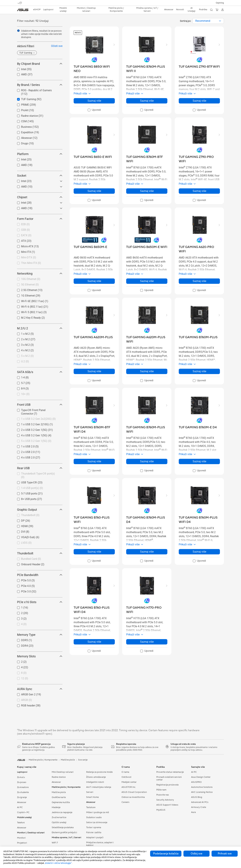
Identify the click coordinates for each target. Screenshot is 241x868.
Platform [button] (40, 154)
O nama (125, 772)
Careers (125, 802)
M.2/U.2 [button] (40, 328)
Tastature (91, 807)
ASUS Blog (197, 797)
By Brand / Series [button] (40, 85)
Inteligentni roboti (95, 782)
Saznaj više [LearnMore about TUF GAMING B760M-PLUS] (199, 371)
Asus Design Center (201, 777)
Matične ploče (59, 792)
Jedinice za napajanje (62, 812)
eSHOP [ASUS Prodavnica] (37, 10)
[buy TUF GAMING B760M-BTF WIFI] (147, 159)
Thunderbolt (30, 515)
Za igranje (22, 797)
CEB (26, 230)
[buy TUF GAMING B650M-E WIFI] (147, 247)
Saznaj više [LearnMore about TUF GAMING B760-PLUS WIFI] (94, 552)
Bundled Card (31, 559)
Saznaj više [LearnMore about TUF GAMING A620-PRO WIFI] (199, 281)
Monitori (21, 838)
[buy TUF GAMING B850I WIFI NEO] (94, 69)
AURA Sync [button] (40, 689)
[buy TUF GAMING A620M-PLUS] (93, 337)
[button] (220, 3)
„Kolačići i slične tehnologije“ (58, 863)
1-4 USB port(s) (32, 488)
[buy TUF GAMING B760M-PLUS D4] (147, 520)
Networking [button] (40, 274)
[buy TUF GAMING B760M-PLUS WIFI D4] (199, 520)
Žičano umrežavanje (96, 777)
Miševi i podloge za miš (98, 812)
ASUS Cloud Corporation (134, 792)
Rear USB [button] (40, 468)
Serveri (90, 792)
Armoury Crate (199, 807)
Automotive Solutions (202, 787)
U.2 (25, 361)
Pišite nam (161, 790)
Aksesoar (22, 802)
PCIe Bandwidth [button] (40, 575)
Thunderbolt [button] (40, 553)
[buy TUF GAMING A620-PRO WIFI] (199, 249)
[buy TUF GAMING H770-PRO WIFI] (147, 610)
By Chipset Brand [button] (40, 64)
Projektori (22, 843)
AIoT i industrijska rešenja (99, 787)
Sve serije (83, 760)
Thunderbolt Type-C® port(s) (38, 475)
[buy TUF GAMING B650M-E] (90, 247)
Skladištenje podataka (63, 827)
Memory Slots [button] (40, 656)
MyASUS (161, 810)
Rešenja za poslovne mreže (99, 772)
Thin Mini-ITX (31, 263)
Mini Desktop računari (63, 772)
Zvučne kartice (59, 817)
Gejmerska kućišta (61, 802)
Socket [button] (40, 176)
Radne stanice (59, 777)
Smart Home (92, 797)
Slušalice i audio (94, 817)
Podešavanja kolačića (166, 854)
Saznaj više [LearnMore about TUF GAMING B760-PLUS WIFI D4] (94, 642)
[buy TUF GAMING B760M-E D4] (198, 427)
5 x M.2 (27, 356)
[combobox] (208, 21)
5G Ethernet (30, 285)
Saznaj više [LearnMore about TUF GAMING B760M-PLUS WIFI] (147, 461)
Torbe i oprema (94, 827)
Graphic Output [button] (40, 510)
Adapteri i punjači (95, 838)
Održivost (126, 777)
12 (25, 678)
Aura (193, 812)
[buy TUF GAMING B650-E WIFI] (93, 157)
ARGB (27, 700)
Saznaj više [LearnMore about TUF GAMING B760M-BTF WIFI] (147, 191)
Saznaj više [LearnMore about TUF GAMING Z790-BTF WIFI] (199, 101)
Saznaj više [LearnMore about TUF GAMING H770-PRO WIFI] (147, 642)
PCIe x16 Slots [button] (40, 602)
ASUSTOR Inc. (129, 787)
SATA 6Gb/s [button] (40, 372)
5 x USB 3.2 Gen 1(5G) (36, 441)
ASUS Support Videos (167, 805)
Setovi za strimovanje (97, 822)
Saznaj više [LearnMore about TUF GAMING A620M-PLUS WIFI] (147, 371)
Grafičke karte (59, 797)
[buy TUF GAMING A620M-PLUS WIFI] (147, 339)
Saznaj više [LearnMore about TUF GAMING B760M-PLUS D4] (147, 552)
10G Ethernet (31, 279)
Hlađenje (56, 807)
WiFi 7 (55, 843)
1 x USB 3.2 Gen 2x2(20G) (38, 419)
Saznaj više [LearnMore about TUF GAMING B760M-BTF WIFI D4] (94, 461)
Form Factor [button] (40, 219)
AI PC (20, 807)
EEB (25, 224)
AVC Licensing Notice (202, 792)
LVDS (26, 543)
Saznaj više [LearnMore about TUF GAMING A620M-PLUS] (94, 371)
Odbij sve (196, 854)
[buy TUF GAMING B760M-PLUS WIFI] (147, 430)
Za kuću (21, 777)
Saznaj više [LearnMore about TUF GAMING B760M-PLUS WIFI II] (147, 101)
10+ (25, 394)
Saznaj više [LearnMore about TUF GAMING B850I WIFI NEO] (94, 101)
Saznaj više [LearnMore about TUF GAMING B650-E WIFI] (94, 191)
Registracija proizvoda (167, 785)
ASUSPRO (196, 782)
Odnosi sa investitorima (133, 797)
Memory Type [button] (40, 635)
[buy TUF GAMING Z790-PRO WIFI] (199, 159)
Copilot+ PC (23, 812)
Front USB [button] (40, 405)
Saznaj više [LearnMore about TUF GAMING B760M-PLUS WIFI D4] (199, 552)
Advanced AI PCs (200, 802)
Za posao (22, 782)
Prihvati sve (225, 854)
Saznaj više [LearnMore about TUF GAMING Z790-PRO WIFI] (199, 191)
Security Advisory (165, 800)
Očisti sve (57, 46)
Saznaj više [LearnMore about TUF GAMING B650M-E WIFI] (147, 281)
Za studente (23, 792)
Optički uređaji (59, 822)
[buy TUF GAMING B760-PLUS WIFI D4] (94, 610)
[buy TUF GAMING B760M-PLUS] (198, 337)
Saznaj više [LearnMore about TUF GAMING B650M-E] (94, 281)
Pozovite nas (163, 795)
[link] (23, 10)
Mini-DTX (29, 257)
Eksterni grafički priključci (64, 833)
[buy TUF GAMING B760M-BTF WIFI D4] (94, 430)
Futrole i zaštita (94, 833)
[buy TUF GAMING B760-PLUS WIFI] (94, 520)
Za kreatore (23, 787)
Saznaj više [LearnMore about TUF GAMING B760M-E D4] (199, 461)
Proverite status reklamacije (170, 772)
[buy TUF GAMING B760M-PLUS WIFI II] (147, 69)
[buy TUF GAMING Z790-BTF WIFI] (199, 67)
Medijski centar (129, 782)
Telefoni (21, 823)
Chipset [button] (40, 197)
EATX (26, 235)
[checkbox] (38, 225)
